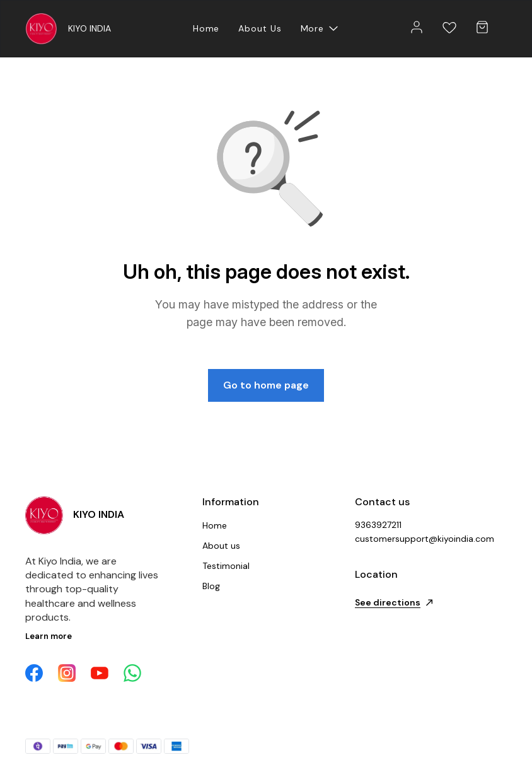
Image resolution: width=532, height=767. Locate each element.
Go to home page (266, 385)
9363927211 (378, 525)
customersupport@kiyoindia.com (424, 539)
